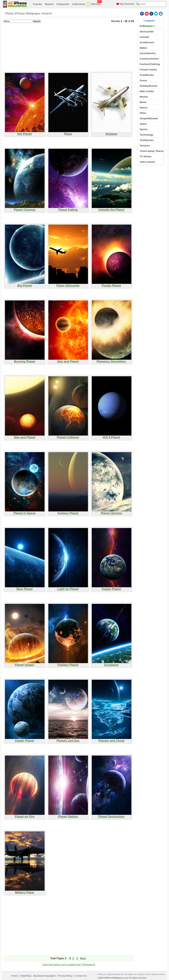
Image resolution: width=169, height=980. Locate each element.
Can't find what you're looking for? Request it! (69, 965)
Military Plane (25, 891)
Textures (145, 146)
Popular (37, 4)
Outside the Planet (112, 208)
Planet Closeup (25, 208)
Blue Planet (25, 588)
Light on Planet (68, 588)
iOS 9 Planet (112, 436)
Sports (144, 129)
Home (14, 976)
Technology (146, 135)
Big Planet (25, 284)
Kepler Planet (112, 588)
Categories (63, 4)
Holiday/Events (149, 86)
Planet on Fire (25, 815)
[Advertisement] (69, 47)
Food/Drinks (147, 75)
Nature (144, 108)
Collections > (147, 26)
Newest (49, 4)
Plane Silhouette (68, 284)
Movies (144, 97)
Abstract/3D (147, 32)
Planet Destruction (112, 815)
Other (143, 113)
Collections (79, 4)
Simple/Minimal (149, 118)
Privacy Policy (65, 976)
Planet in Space (25, 512)
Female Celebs (148, 70)
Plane (68, 133)
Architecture (147, 42)
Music (143, 102)
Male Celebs (147, 91)
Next (83, 958)
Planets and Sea (68, 739)
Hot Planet (25, 133)
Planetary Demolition (112, 360)
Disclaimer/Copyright (44, 976)
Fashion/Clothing (150, 64)
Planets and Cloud (112, 739)
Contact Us (81, 976)
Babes (143, 48)
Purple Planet (112, 284)
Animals (144, 37)
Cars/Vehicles (148, 53)
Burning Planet (25, 360)
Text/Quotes (147, 140)
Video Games (147, 162)
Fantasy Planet (68, 512)
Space (143, 124)
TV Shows (146, 156)
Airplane (112, 133)
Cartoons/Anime (149, 59)
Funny (143, 80)
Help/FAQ (25, 976)
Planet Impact (25, 664)
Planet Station (68, 815)
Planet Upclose (112, 512)
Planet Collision (68, 436)
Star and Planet (68, 360)
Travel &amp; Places (152, 151)
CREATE (95, 3)
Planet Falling (68, 208)
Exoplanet (112, 664)
